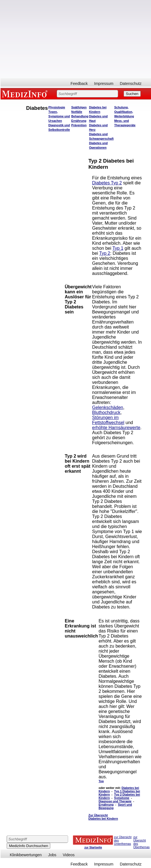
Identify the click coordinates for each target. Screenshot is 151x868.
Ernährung (79, 121)
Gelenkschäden (108, 407)
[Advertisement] (76, 39)
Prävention (79, 125)
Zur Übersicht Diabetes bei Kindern (103, 817)
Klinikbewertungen (26, 855)
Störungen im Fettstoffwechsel (108, 420)
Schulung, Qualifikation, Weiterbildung (124, 112)
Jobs (52, 855)
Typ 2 (105, 253)
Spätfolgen (79, 107)
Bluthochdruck (106, 412)
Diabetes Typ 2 (107, 183)
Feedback (79, 84)
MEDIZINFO (26, 94)
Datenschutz (131, 84)
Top (101, 781)
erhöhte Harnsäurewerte (116, 428)
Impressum (104, 84)
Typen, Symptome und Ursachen (59, 116)
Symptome (122, 798)
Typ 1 (118, 248)
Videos (69, 855)
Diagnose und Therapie (115, 801)
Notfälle (77, 112)
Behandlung (80, 116)
